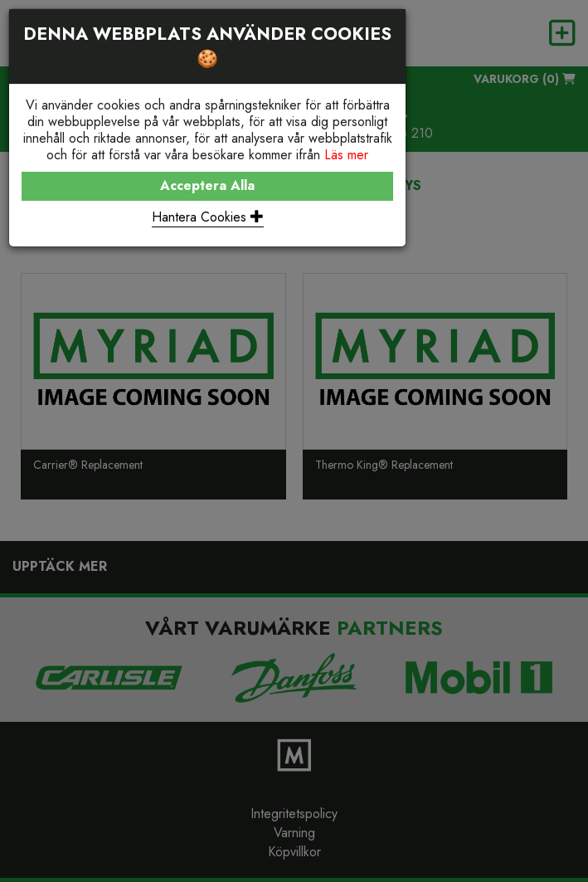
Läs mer (346, 155)
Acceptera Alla (207, 185)
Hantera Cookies (208, 217)
